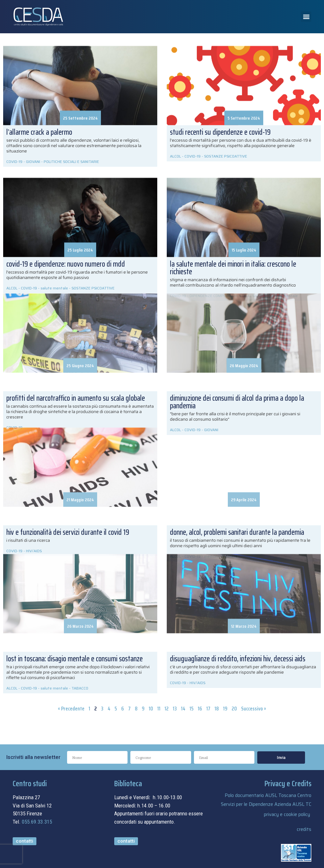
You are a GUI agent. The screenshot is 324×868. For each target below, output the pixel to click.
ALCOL (175, 156)
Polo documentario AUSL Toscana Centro (268, 795)
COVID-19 (14, 162)
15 (192, 709)
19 (225, 709)
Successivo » (254, 709)
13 (175, 709)
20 (234, 709)
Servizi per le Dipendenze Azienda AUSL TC (266, 804)
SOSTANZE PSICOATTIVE (226, 156)
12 (167, 709)
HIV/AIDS (197, 683)
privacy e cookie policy (287, 814)
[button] (306, 17)
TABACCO (80, 688)
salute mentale (54, 688)
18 (217, 709)
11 (159, 709)
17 (208, 709)
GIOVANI (33, 162)
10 (151, 709)
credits (304, 829)
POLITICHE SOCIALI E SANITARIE (71, 162)
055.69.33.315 (37, 822)
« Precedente (71, 709)
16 (200, 709)
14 (183, 709)
